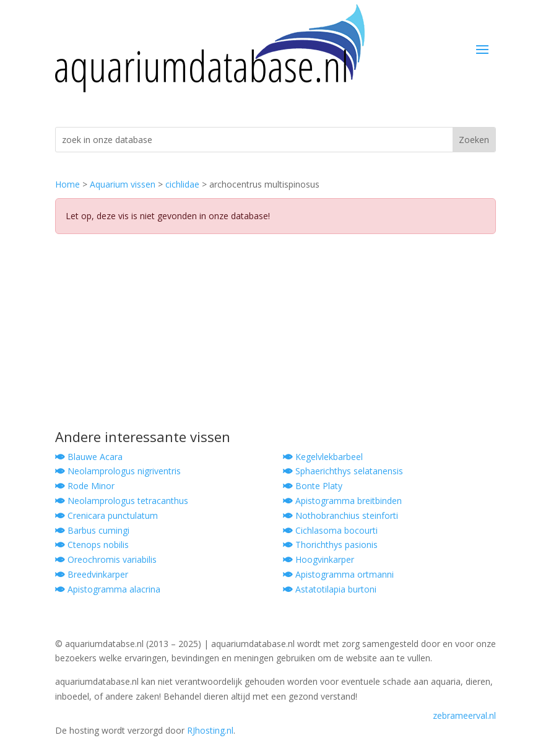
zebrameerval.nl (464, 715)
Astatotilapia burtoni (330, 589)
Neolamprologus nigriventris (118, 471)
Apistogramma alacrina (108, 589)
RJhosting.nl (210, 730)
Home (67, 184)
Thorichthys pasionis (330, 545)
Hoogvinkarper (319, 559)
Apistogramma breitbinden (342, 501)
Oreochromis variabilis (106, 559)
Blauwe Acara (89, 457)
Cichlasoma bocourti (330, 530)
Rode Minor (85, 486)
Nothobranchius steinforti (341, 515)
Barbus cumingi (92, 530)
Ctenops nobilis (92, 545)
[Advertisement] (275, 337)
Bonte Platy (313, 486)
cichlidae (182, 184)
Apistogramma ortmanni (338, 574)
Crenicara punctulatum (106, 515)
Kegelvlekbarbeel (323, 457)
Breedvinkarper (92, 574)
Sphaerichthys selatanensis (343, 471)
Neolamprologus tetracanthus (122, 501)
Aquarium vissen (123, 184)
